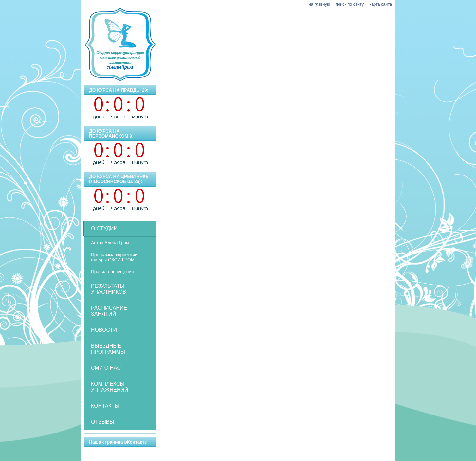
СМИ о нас (106, 368)
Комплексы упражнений (110, 387)
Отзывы (103, 422)
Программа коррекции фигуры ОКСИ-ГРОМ (114, 257)
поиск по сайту (350, 4)
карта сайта (381, 4)
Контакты (105, 406)
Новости (104, 330)
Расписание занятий (109, 311)
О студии (104, 228)
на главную (319, 4)
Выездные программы (108, 349)
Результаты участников (109, 289)
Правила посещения (112, 272)
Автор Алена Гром (110, 243)
